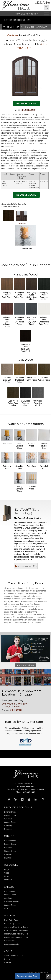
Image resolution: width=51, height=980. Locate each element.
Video (7, 873)
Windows (8, 819)
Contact (7, 963)
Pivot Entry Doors (12, 920)
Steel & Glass (28, 27)
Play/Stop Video (25, 665)
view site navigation (27, 14)
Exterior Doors (15, 20)
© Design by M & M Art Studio (38, 972)
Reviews (8, 959)
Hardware (8, 858)
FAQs (7, 869)
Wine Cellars (10, 941)
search (47, 8)
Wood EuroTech (11, 27)
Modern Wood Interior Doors (16, 934)
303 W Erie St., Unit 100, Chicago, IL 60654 (15, 705)
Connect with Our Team (27, 976)
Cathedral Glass (25, 237)
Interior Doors (10, 815)
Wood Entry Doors (12, 923)
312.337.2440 (42, 3)
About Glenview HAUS (14, 956)
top (49, 976)
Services (8, 829)
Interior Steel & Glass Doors (16, 937)
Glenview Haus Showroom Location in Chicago (22, 693)
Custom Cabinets (11, 902)
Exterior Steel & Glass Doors (16, 930)
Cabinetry (8, 826)
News (7, 876)
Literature (8, 880)
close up (22, 217)
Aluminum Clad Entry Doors (16, 927)
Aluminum (42, 27)
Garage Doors (10, 822)
